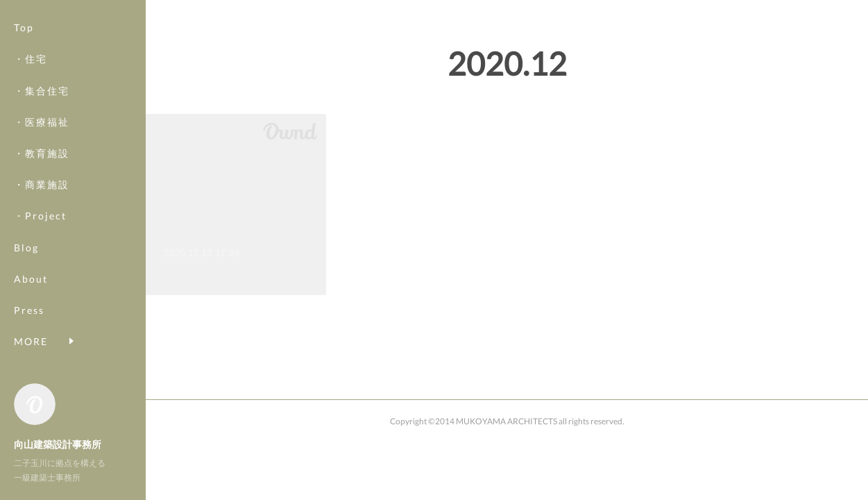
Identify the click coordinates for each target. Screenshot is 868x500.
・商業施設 (42, 184)
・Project (40, 216)
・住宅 (31, 59)
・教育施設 (42, 153)
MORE (31, 341)
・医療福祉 (42, 122)
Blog (26, 248)
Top (24, 27)
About (31, 279)
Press (29, 310)
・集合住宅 (42, 91)
